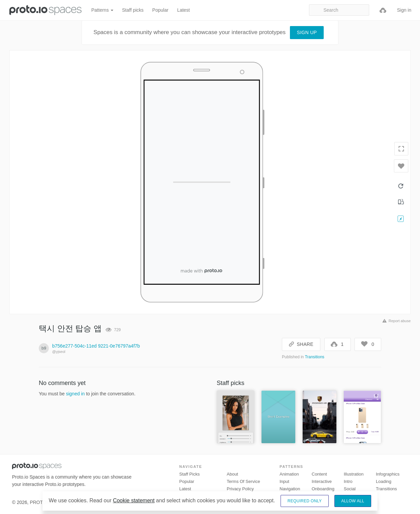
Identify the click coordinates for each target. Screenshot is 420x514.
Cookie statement (134, 500)
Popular (160, 10)
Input (284, 481)
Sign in (404, 10)
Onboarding (323, 489)
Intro (348, 481)
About (232, 474)
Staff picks (133, 10)
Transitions (315, 357)
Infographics (388, 474)
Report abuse (395, 321)
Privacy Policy (240, 489)
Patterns (102, 10)
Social (350, 489)
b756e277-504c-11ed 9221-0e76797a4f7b (96, 346)
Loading (384, 481)
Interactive (322, 481)
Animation (289, 474)
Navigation (290, 489)
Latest (184, 10)
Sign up (307, 32)
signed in (75, 394)
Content (319, 474)
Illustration (354, 474)
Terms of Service (243, 481)
